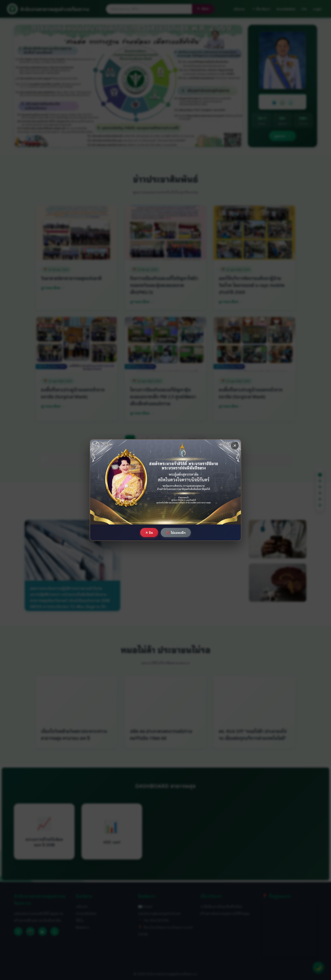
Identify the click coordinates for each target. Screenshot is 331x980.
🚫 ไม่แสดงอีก (176, 532)
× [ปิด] (235, 445)
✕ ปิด (149, 532)
